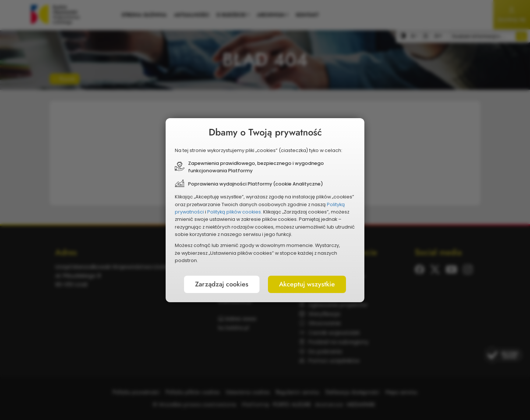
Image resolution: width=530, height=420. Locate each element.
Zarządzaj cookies (222, 284)
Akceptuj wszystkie (307, 284)
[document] (265, 210)
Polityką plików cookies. (235, 212)
